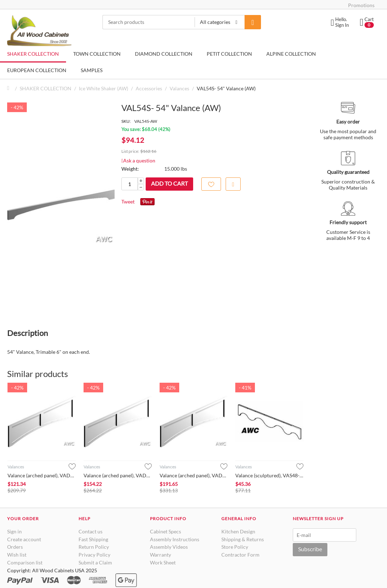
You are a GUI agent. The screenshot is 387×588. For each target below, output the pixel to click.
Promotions (361, 5)
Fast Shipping (93, 539)
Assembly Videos (169, 547)
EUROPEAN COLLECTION (37, 70)
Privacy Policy (94, 555)
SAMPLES (92, 70)
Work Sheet (163, 562)
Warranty (160, 555)
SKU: (126, 121)
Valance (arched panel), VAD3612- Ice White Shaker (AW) (42, 475)
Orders (15, 547)
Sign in (14, 531)
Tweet (128, 202)
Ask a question (138, 160)
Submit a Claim (95, 562)
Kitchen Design (238, 531)
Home (10, 88)
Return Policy (94, 547)
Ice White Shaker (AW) (104, 88)
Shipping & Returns (243, 539)
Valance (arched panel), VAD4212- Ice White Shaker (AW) (118, 475)
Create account (24, 539)
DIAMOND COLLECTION (164, 54)
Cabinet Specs (165, 531)
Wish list (17, 555)
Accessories (149, 88)
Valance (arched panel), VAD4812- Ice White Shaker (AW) (194, 475)
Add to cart (169, 183)
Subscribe (310, 549)
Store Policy (235, 547)
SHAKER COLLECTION (33, 54)
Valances (179, 88)
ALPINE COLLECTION (291, 54)
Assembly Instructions (175, 539)
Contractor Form (240, 555)
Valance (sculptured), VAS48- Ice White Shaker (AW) (269, 475)
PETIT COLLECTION (229, 54)
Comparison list (25, 562)
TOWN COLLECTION (97, 54)
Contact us (91, 531)
